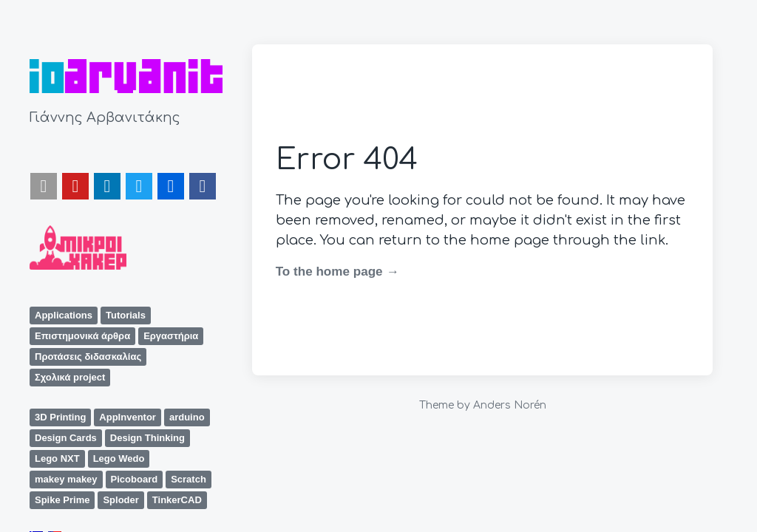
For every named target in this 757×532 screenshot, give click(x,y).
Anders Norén (510, 405)
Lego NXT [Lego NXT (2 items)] (57, 458)
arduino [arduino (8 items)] (187, 417)
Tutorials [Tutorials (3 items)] (126, 315)
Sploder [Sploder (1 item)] (120, 500)
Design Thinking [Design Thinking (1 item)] (147, 438)
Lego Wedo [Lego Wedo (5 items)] (119, 458)
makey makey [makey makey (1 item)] (66, 479)
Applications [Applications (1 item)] (64, 315)
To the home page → (337, 272)
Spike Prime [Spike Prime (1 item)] (62, 500)
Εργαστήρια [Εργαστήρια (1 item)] (171, 336)
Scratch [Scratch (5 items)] (189, 479)
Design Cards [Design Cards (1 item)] (66, 438)
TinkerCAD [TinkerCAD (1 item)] (177, 500)
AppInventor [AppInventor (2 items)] (128, 417)
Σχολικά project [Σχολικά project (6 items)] (70, 377)
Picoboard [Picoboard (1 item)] (135, 479)
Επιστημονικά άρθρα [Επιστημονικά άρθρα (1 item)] (82, 336)
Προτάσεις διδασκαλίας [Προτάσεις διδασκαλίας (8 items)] (88, 357)
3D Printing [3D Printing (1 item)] (60, 417)
